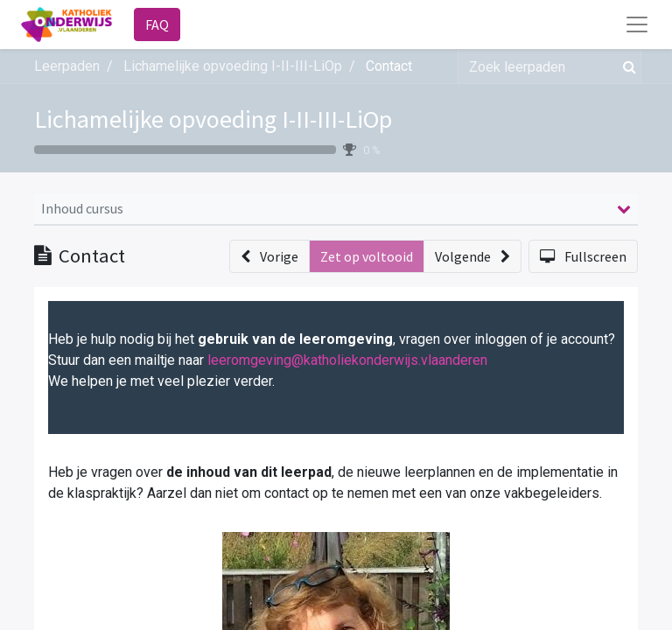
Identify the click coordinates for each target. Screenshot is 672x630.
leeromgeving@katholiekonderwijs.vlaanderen (347, 360)
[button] (269, 256)
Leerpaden (67, 66)
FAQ (157, 24)
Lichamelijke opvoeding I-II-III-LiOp (213, 119)
